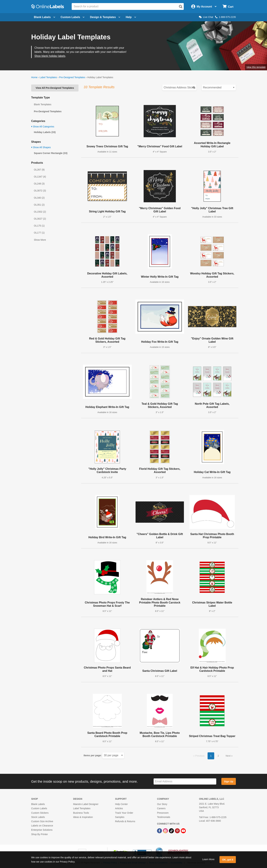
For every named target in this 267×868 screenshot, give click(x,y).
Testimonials (164, 817)
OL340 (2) (39, 198)
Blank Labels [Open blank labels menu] (45, 17)
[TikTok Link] (172, 831)
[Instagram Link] (166, 831)
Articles (119, 808)
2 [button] (218, 756)
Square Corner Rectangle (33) (51, 153)
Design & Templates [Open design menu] (105, 17)
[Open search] (181, 7)
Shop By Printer (40, 834)
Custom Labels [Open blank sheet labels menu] (73, 17)
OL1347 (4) (40, 177)
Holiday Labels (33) (45, 132)
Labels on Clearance (42, 826)
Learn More (208, 859)
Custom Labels (39, 808)
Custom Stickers (40, 813)
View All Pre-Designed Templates (55, 88)
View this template (256, 67)
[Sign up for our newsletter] (185, 782)
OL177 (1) (39, 233)
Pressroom (163, 813)
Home (34, 77)
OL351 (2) (39, 205)
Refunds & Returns (125, 821)
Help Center (121, 804)
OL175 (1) (39, 226)
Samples (120, 817)
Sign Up (229, 781)
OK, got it (228, 860)
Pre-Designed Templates (72, 77)
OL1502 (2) (40, 212)
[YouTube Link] (183, 831)
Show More (40, 240)
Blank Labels (38, 804)
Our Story (162, 804)
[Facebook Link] (160, 831)
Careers (161, 808)
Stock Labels (38, 817)
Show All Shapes (41, 147)
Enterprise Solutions (42, 830)
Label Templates (48, 77)
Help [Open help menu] (131, 17)
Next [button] (228, 756)
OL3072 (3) (40, 191)
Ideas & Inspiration (83, 817)
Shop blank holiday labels (50, 56)
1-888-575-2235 (225, 17)
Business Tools (81, 813)
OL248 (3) (39, 184)
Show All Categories (43, 127)
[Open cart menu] (228, 7)
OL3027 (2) (40, 219)
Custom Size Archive (42, 821)
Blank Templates (43, 104)
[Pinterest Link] (178, 831)
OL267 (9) (39, 170)
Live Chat (206, 17)
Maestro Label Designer (86, 804)
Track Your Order (124, 813)
